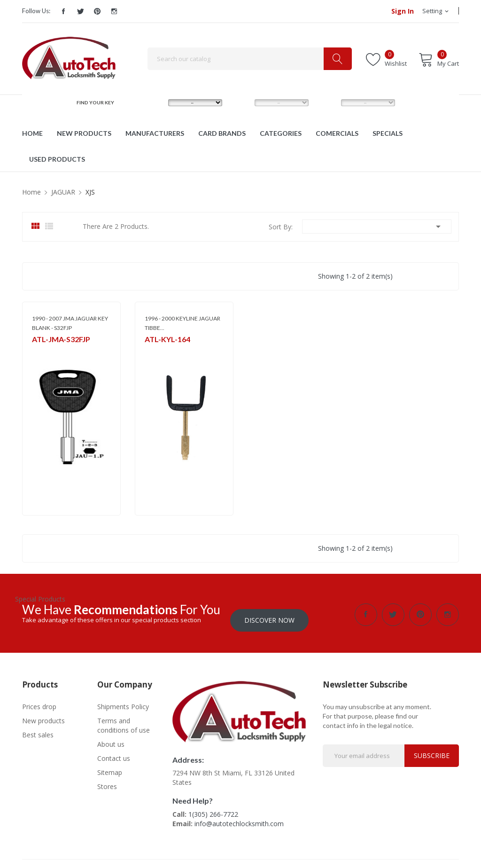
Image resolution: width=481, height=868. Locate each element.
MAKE (154, 102)
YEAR (326, 102)
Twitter (80, 11)
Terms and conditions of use (124, 720)
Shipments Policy (123, 701)
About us (111, 739)
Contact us (114, 753)
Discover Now (269, 614)
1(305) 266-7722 (213, 809)
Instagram (114, 11)
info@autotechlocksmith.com (239, 818)
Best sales (38, 729)
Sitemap (110, 767)
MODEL (243, 102)
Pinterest (97, 11)
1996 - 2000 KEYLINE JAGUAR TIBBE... (182, 323)
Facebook (63, 11)
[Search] (250, 59)
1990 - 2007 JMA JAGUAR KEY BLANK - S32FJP (70, 323)
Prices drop (39, 701)
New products (43, 715)
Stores (107, 781)
